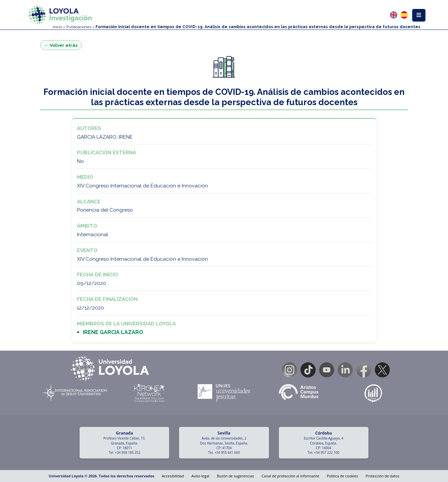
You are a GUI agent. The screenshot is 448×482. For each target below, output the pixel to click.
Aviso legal (200, 476)
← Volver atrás (61, 45)
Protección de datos (382, 476)
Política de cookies (343, 476)
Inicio (57, 27)
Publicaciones (79, 27)
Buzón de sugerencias (235, 476)
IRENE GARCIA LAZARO (113, 332)
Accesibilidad (173, 476)
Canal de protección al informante (290, 476)
